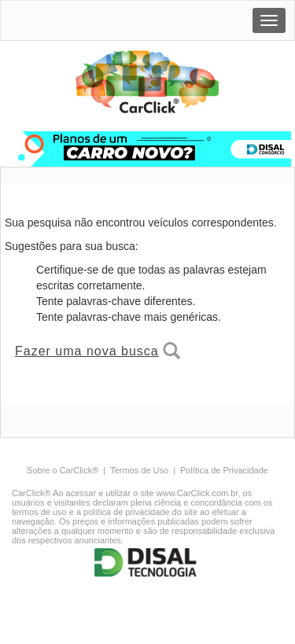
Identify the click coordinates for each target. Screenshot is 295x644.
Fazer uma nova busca (98, 351)
